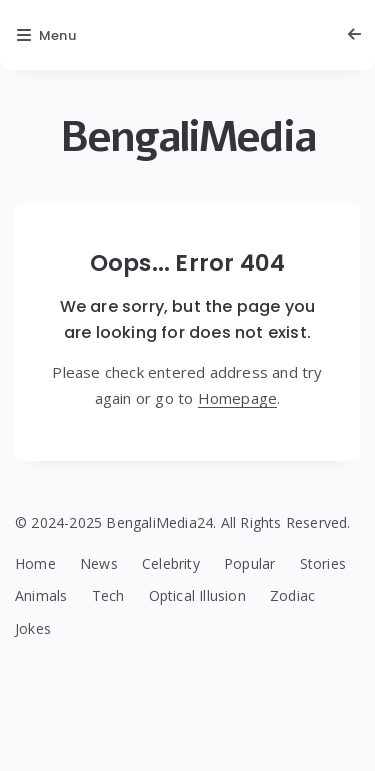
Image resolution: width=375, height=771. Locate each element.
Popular (249, 563)
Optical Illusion (197, 595)
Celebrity (171, 563)
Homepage (238, 398)
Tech (108, 595)
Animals (41, 595)
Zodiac (292, 595)
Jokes (33, 628)
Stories (323, 563)
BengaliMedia (188, 137)
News (99, 563)
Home (35, 563)
